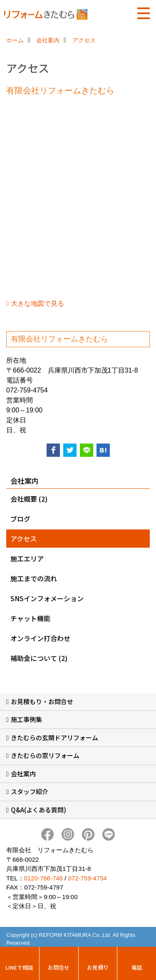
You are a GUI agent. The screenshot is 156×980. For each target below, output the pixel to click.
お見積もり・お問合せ (42, 701)
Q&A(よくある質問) (38, 810)
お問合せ (59, 967)
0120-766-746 (43, 878)
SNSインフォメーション (47, 598)
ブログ (20, 519)
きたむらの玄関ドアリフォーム (54, 737)
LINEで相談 (19, 967)
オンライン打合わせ (40, 638)
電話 (137, 967)
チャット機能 (30, 618)
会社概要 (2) (29, 499)
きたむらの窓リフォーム (45, 755)
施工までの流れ (34, 578)
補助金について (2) (39, 658)
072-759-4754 (87, 878)
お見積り (98, 967)
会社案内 (23, 774)
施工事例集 (26, 719)
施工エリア (27, 558)
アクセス (24, 539)
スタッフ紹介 (30, 791)
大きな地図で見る (37, 304)
